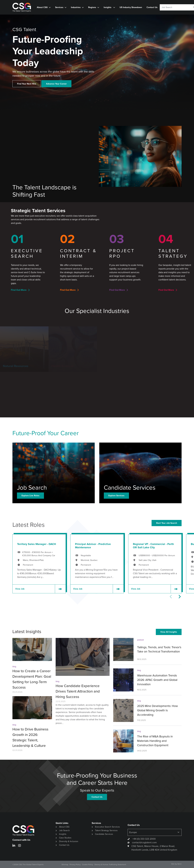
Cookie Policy (88, 865)
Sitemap (65, 865)
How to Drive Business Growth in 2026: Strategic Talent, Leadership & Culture (30, 737)
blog (14, 667)
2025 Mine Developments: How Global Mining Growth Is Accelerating (157, 710)
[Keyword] (175, 7)
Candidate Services (104, 834)
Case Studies (65, 838)
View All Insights (169, 632)
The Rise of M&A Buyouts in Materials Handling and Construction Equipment (155, 741)
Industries (76, 7)
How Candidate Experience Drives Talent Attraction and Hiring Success (78, 691)
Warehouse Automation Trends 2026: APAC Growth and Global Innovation (157, 680)
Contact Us (152, 7)
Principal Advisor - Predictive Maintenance (93, 546)
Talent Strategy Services (106, 830)
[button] (180, 597)
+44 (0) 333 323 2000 (144, 839)
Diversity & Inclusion (69, 841)
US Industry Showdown (131, 7)
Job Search (64, 830)
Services (59, 7)
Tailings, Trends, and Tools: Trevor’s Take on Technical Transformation (159, 649)
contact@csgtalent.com (144, 842)
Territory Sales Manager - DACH (37, 544)
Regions (92, 7)
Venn (179, 864)
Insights (108, 7)
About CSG (42, 7)
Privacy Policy (75, 865)
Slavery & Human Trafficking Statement (110, 865)
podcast (140, 640)
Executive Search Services (107, 827)
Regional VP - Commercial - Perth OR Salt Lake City (153, 546)
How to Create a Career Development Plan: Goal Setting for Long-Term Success (32, 679)
